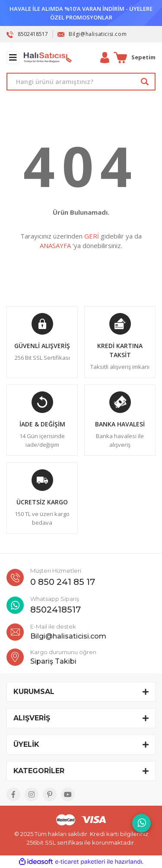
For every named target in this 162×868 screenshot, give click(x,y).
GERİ (92, 236)
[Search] (81, 82)
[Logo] (48, 58)
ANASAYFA (55, 245)
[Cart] (135, 58)
